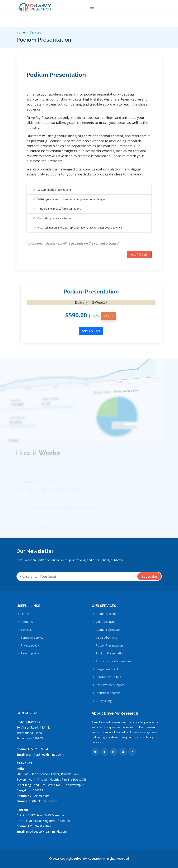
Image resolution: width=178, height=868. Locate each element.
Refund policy (30, 653)
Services (36, 32)
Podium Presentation (56, 77)
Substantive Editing (109, 677)
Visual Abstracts (106, 638)
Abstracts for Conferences (114, 661)
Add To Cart (139, 257)
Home (21, 32)
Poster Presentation (109, 645)
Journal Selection (107, 614)
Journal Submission (109, 630)
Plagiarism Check (107, 669)
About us (27, 622)
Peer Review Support (110, 685)
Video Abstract (106, 622)
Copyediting (104, 701)
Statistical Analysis (108, 693)
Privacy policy (30, 645)
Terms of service (32, 638)
